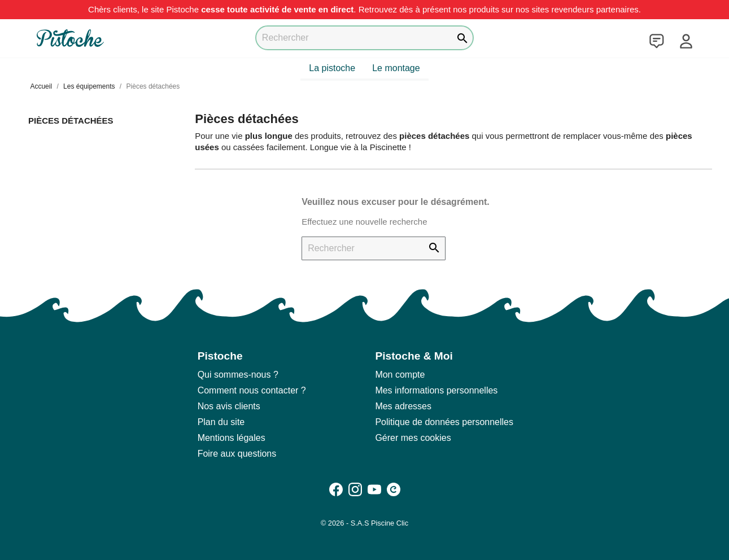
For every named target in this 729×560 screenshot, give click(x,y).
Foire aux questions (237, 454)
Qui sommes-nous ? (238, 375)
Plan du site (221, 422)
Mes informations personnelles (436, 390)
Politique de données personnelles (444, 422)
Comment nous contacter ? (252, 390)
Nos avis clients (229, 406)
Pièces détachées (71, 121)
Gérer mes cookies (413, 438)
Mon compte (400, 375)
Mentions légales (232, 438)
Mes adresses (403, 406)
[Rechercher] (364, 38)
